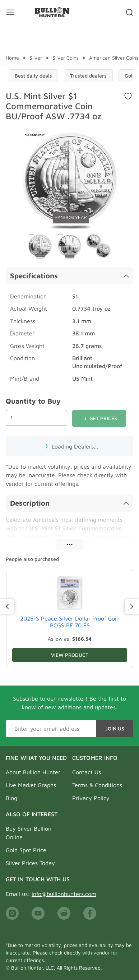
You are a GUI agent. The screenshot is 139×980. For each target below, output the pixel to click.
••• (70, 544)
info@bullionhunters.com (64, 894)
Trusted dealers (88, 76)
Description (69, 503)
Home (12, 58)
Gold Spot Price (26, 850)
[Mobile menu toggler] (10, 12)
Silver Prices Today (30, 863)
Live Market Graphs (31, 785)
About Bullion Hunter (33, 772)
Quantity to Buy (33, 401)
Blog (11, 798)
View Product (70, 655)
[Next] (132, 607)
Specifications (69, 276)
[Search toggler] (129, 12)
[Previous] (7, 607)
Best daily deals (33, 76)
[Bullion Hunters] (52, 12)
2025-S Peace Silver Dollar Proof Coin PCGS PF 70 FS (70, 622)
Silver (36, 58)
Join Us (115, 728)
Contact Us (87, 772)
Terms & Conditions (97, 785)
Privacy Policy (91, 798)
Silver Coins (66, 58)
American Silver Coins (114, 58)
